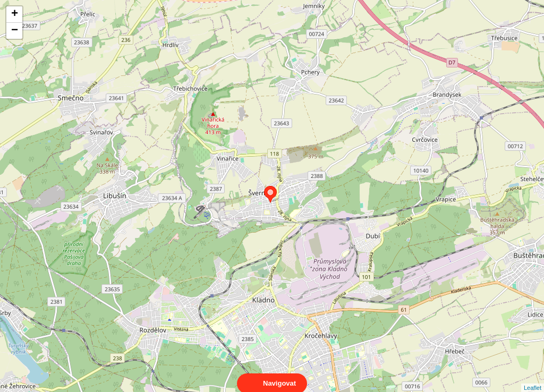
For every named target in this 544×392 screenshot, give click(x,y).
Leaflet (533, 378)
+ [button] (15, 14)
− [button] (15, 31)
